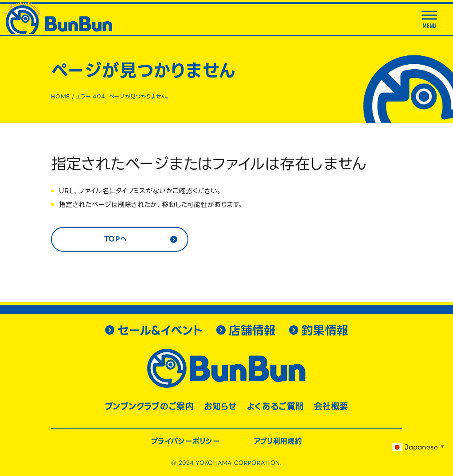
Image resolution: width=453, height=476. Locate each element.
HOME (60, 96)
